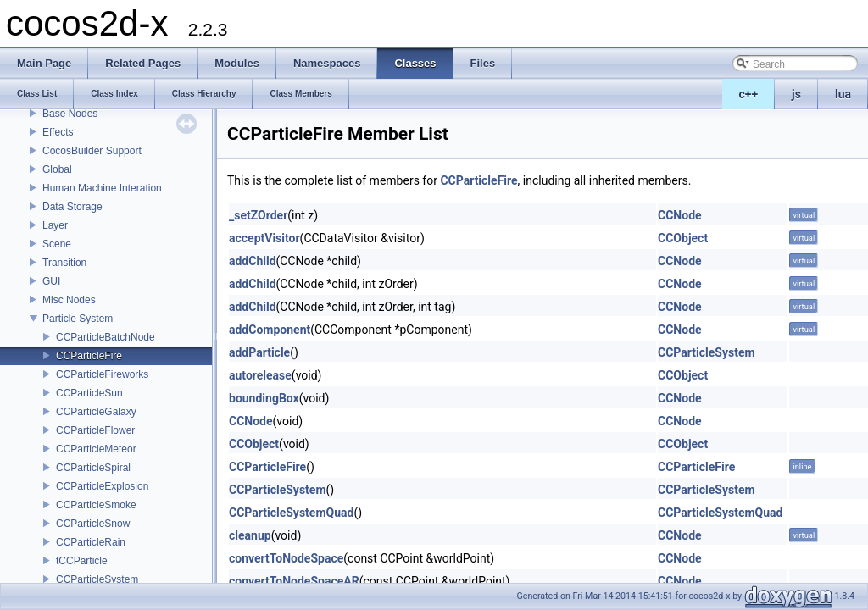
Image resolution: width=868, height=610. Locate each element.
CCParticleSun (89, 393)
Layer (55, 225)
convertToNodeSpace (286, 558)
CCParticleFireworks (102, 374)
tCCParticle (82, 561)
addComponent (270, 330)
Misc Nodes (69, 300)
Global (57, 169)
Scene (57, 244)
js (796, 94)
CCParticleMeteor (96, 449)
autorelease (260, 375)
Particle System (78, 319)
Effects (58, 132)
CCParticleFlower (95, 430)
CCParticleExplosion (102, 486)
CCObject (683, 238)
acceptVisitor (264, 238)
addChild (253, 261)
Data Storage (72, 207)
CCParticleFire (89, 356)
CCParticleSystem (97, 579)
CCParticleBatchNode (106, 337)
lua (843, 94)
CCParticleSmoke (96, 505)
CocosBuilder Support (92, 151)
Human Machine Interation (102, 188)
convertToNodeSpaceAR (294, 581)
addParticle (259, 352)
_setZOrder (258, 215)
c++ (749, 94)
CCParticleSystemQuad (291, 513)
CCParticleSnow (93, 524)
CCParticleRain (91, 542)
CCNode (680, 215)
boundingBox (264, 398)
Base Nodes (70, 114)
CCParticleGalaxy (96, 412)
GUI (51, 281)
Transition (64, 263)
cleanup (250, 535)
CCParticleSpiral (93, 468)
